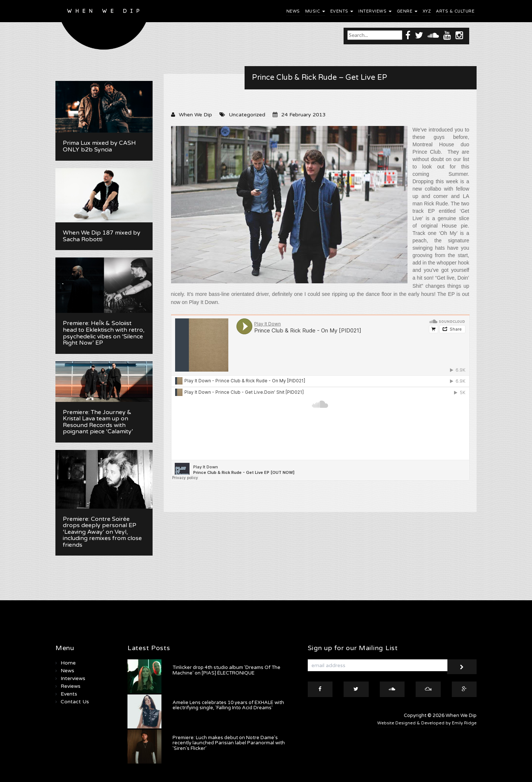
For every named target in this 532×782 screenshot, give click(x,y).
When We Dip (195, 115)
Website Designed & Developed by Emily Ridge (427, 723)
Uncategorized (247, 115)
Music (315, 11)
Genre (407, 11)
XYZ (427, 11)
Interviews (375, 11)
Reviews (71, 686)
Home (68, 663)
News (293, 11)
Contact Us (75, 702)
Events (342, 11)
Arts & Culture (455, 11)
